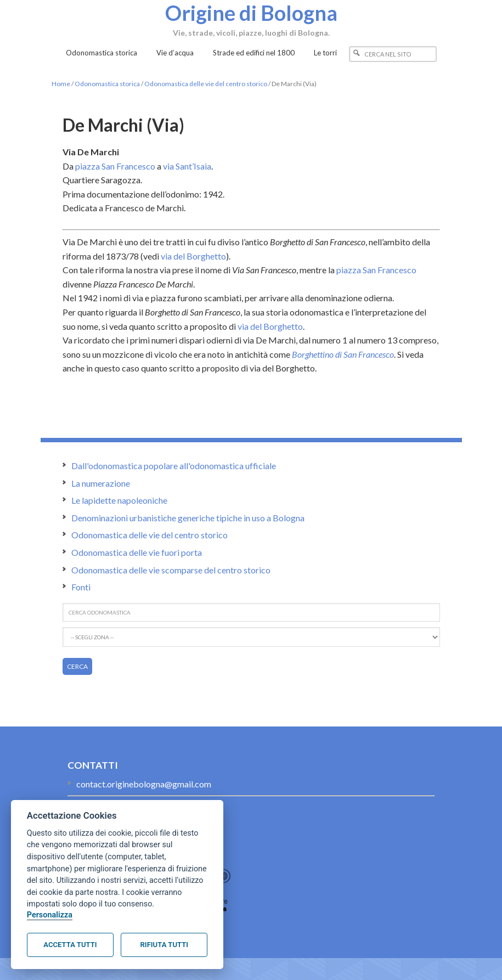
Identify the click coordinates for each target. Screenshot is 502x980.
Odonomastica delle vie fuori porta (137, 552)
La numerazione (101, 483)
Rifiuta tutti (164, 945)
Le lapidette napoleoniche (119, 500)
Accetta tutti (70, 945)
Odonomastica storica (107, 84)
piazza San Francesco (115, 166)
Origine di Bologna (251, 13)
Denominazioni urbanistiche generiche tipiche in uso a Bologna (188, 518)
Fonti (81, 587)
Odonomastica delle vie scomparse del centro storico (171, 570)
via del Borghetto (193, 256)
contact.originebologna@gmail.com (144, 784)
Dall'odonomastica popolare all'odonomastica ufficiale (174, 466)
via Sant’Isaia (187, 166)
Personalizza (50, 915)
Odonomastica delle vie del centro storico (206, 84)
